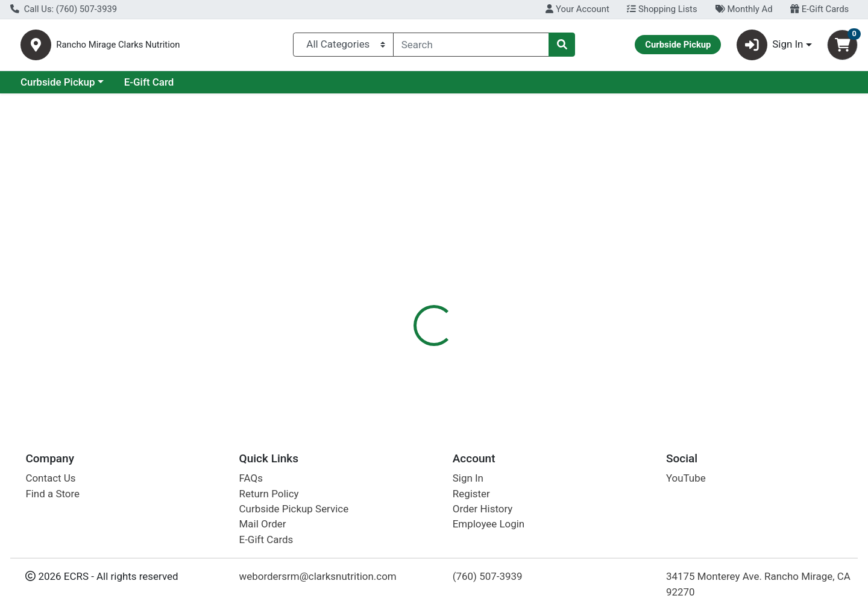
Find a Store (52, 494)
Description (511, 277)
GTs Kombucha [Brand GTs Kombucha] (521, 339)
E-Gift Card (253, 87)
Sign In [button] (770, 47)
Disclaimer (577, 277)
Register (471, 494)
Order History (483, 509)
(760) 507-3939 (488, 576)
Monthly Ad (744, 9)
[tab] (395, 277)
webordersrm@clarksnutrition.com (318, 576)
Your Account (577, 9)
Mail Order (263, 524)
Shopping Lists (662, 9)
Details (395, 277)
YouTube (686, 478)
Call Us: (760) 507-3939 (64, 9)
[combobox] (471, 47)
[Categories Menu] (343, 47)
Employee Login (489, 524)
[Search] (471, 47)
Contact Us (50, 478)
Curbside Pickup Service (294, 509)
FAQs (251, 478)
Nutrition (449, 277)
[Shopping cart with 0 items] (842, 47)
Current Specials (58, 87)
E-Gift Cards (819, 9)
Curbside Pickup (162, 87)
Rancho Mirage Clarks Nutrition (183, 47)
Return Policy (269, 494)
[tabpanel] (615, 350)
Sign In (468, 478)
